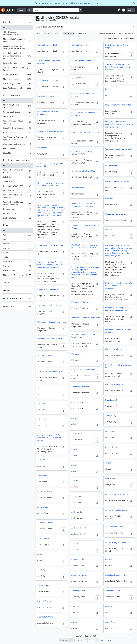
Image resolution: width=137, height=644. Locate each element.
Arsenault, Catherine (46, 617)
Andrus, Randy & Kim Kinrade (117, 542)
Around (75, 606)
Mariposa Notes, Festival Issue (50, 339)
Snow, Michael (17, 182)
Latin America (17, 262)
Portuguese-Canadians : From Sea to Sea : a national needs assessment (119, 286)
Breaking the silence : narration (118, 181)
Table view (81, 33)
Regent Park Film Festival (17, 128)
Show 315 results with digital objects (120, 38)
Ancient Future (43, 507)
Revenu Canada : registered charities (49, 62)
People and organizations (16, 160)
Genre (6, 290)
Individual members (46, 96)
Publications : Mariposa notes (50, 371)
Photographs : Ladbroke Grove (50, 245)
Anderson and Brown (114, 527)
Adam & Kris (110, 431)
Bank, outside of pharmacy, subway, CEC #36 (83, 153)
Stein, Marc (17, 153)
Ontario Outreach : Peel (47, 45)
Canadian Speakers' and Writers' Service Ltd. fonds (17, 47)
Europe (17, 249)
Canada (17, 235)
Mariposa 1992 (77, 354)
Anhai (40, 554)
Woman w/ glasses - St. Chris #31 (119, 149)
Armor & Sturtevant (46, 601)
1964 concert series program (49, 305)
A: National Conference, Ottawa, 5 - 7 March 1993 (85, 227)
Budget (108, 89)
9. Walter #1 (42, 148)
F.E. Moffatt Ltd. (17, 133)
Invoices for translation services (50, 131)
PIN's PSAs (110, 230)
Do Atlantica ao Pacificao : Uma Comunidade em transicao (84, 205)
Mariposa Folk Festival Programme (86, 318)
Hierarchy (56, 33)
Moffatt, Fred (17, 117)
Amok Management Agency (116, 494)
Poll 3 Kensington (112, 166)
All (4, 27)
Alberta (17, 244)
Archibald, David (78, 591)
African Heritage (112, 447)
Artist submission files (80, 386)
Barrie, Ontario (17, 271)
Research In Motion (17, 149)
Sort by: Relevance (107, 33)
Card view (69, 33)
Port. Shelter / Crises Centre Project (117, 46)
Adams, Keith (77, 434)
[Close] (134, 3)
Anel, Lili (75, 544)
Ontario (17, 253)
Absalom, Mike (77, 402)
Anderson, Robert (79, 528)
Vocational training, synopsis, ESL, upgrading (85, 114)
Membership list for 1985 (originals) (48, 113)
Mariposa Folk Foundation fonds (17, 40)
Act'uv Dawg (42, 419)
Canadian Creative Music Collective (17, 196)
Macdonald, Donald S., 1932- (17, 106)
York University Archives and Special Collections (17, 138)
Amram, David (77, 496)
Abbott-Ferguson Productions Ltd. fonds (17, 33)
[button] (119, 10)
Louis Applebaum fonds (17, 88)
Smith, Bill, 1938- (17, 218)
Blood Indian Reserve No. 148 (17, 276)
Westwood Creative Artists (17, 144)
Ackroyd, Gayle (111, 416)
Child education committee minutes (83, 95)
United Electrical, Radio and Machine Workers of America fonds (17, 56)
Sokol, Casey (17, 177)
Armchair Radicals (113, 591)
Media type (9, 306)
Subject (7, 282)
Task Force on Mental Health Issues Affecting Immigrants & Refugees (118, 67)
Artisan (74, 622)
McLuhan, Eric (17, 191)
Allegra (108, 463)
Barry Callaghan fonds (17, 84)
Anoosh (108, 559)
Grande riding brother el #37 (83, 171)
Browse (21, 10)
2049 (102, 640)
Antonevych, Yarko (79, 575)
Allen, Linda (42, 475)
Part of (7, 22)
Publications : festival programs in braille (119, 366)
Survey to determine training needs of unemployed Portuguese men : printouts (119, 124)
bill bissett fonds (17, 63)
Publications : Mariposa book (83, 370)
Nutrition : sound (78, 188)
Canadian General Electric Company (17, 122)
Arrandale (109, 606)
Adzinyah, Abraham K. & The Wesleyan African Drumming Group (49, 438)
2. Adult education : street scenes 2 (85, 133)
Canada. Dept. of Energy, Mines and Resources (17, 203)
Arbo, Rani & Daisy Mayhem (117, 575)
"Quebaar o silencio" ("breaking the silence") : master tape (50, 184)
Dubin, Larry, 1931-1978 (17, 186)
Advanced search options (50, 27)
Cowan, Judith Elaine (17, 112)
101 (39, 388)
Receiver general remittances (83, 61)
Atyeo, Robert (111, 622)
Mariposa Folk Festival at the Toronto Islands (83, 336)
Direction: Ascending (126, 33)
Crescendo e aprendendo (116, 214)
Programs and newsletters (48, 289)
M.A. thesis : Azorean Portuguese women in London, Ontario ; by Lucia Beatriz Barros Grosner (51, 265)
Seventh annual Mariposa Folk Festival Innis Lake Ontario (118, 309)
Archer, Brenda (44, 585)
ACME (74, 418)
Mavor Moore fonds (17, 79)
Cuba (17, 240)
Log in (131, 10)
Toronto (17, 267)
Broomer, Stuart (17, 214)
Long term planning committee (118, 105)
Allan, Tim (41, 460)
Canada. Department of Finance (17, 171)
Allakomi (75, 449)
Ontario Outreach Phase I (82, 45)
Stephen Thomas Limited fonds (17, 69)
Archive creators (11, 95)
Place (6, 225)
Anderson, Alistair (45, 523)
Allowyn (75, 481)
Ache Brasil (42, 404)
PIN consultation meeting (48, 80)
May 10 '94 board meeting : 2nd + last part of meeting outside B (85, 246)
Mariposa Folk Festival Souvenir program (118, 331)
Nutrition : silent (112, 198)
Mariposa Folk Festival (80, 302)
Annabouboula (78, 559)
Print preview (43, 33)
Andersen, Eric (77, 512)
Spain (17, 258)
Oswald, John (17, 209)
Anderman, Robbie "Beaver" (117, 510)
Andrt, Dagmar (44, 538)
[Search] (56, 10)
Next (109, 640)
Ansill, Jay (41, 570)
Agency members (79, 78)
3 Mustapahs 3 (111, 400)
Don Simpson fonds (17, 75)
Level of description (13, 298)
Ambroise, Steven (45, 491)
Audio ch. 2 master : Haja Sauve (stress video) (50, 165)
